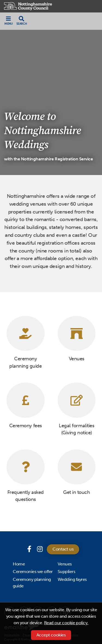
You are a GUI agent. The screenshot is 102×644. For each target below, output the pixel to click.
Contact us (63, 549)
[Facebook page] (30, 549)
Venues (65, 564)
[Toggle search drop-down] (22, 21)
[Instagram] (40, 549)
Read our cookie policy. (66, 623)
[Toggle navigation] (8, 21)
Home (19, 564)
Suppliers (67, 572)
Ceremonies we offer (33, 572)
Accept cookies (51, 635)
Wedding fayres (72, 579)
